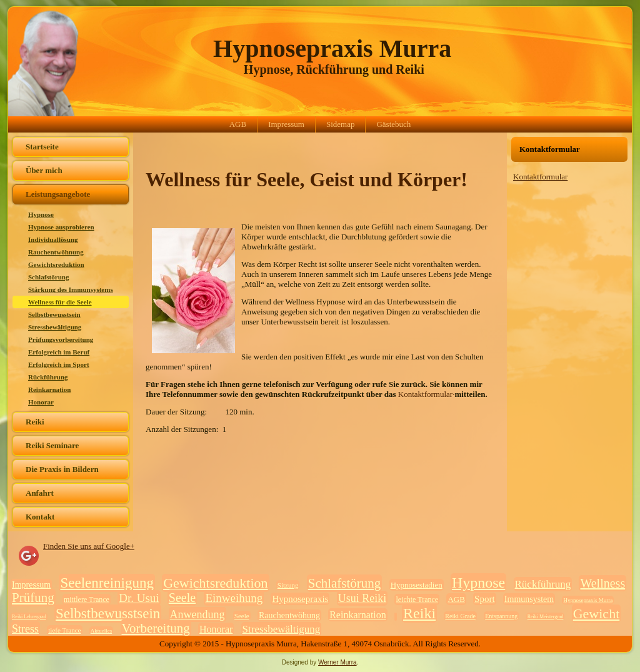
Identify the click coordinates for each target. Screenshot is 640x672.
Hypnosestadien (417, 585)
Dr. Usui (139, 598)
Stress (25, 629)
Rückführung (48, 377)
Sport (485, 599)
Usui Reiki (362, 598)
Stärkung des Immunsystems (71, 289)
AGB (238, 124)
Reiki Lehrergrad (29, 617)
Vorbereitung (156, 628)
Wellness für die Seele (60, 302)
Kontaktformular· (427, 394)
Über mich (44, 170)
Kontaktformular (540, 177)
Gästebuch (393, 124)
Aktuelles (102, 631)
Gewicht (597, 614)
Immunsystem (529, 599)
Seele (182, 598)
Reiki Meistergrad (546, 617)
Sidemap (341, 124)
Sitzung (288, 585)
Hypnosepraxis (300, 599)
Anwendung (197, 614)
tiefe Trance (64, 630)
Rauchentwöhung (289, 615)
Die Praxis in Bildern (62, 469)
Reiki (35, 422)
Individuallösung (53, 239)
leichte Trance (417, 599)
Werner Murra (337, 662)
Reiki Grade (460, 616)
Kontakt (40, 517)
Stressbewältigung (55, 327)
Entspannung (501, 616)
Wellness (602, 583)
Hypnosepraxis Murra (332, 48)
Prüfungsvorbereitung (61, 339)
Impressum (286, 124)
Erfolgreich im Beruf (59, 352)
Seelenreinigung (107, 583)
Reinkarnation (49, 389)
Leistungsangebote (58, 194)
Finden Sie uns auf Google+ (89, 546)
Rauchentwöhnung (56, 252)
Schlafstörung (48, 277)
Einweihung (234, 598)
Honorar (41, 402)
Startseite (42, 147)
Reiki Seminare (52, 445)
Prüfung (33, 598)
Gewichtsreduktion (56, 264)
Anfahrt (40, 493)
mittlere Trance (87, 599)
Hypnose (41, 214)
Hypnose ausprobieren (61, 227)
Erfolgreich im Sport (59, 364)
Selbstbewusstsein (54, 314)
